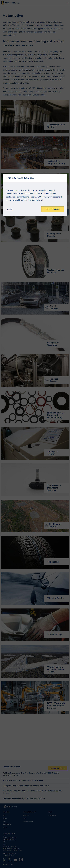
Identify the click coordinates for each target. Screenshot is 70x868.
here (36, 197)
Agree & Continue (53, 209)
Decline (9, 209)
